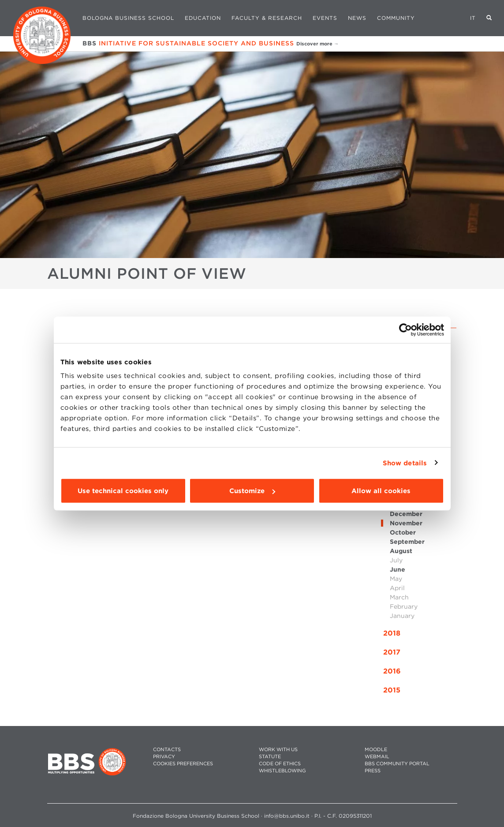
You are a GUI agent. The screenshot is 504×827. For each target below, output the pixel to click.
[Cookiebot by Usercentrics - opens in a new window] (405, 329)
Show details (405, 463)
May (396, 579)
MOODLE (376, 750)
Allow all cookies (381, 491)
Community (396, 18)
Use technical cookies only (123, 491)
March (399, 597)
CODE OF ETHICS (280, 764)
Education (203, 18)
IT (473, 18)
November (406, 523)
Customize (252, 491)
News (357, 18)
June (398, 569)
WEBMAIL (377, 757)
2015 (392, 690)
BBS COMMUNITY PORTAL (397, 764)
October (403, 532)
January (402, 616)
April (397, 588)
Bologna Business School (128, 18)
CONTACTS (167, 750)
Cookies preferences (183, 764)
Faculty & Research (267, 18)
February (404, 606)
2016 (392, 671)
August (401, 551)
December (406, 514)
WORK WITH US (278, 750)
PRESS (373, 771)
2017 (392, 652)
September (407, 542)
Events (325, 18)
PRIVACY (164, 757)
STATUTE (270, 757)
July (396, 560)
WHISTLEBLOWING (282, 771)
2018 (392, 633)
